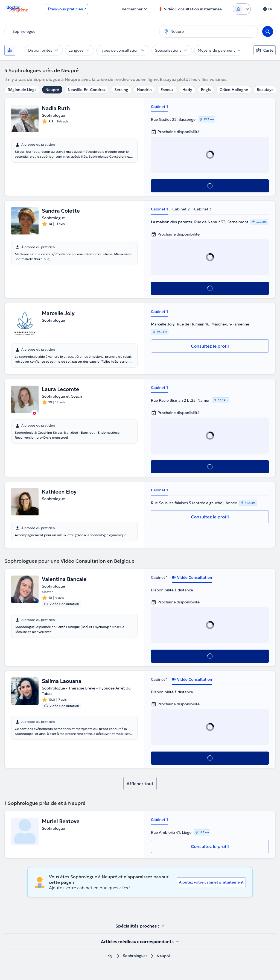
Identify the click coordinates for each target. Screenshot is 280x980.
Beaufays (265, 90)
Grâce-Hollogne (234, 90)
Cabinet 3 (203, 209)
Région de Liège (22, 90)
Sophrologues (135, 956)
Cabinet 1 (159, 107)
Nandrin (144, 90)
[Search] (268, 31)
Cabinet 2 (181, 209)
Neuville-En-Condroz (87, 90)
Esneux (167, 90)
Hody (187, 90)
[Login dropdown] (242, 9)
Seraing (121, 90)
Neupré (52, 90)
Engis (206, 90)
